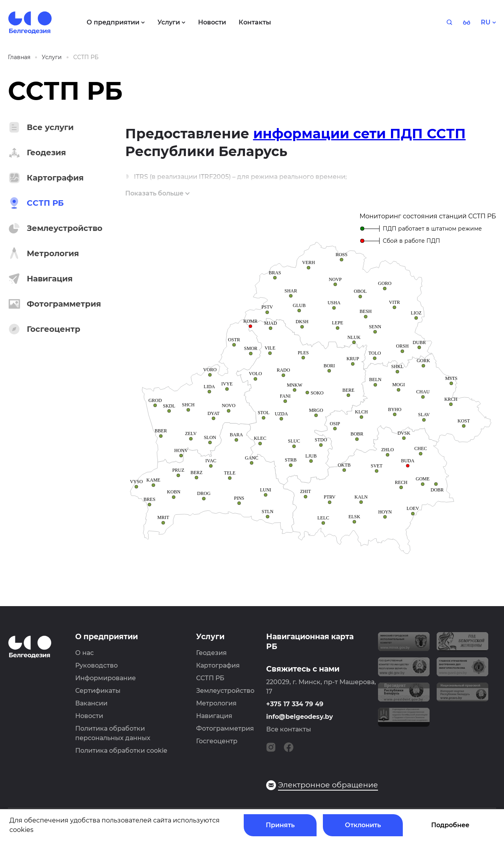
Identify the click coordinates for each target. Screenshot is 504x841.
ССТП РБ (210, 678)
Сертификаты (98, 691)
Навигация (214, 716)
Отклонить (363, 825)
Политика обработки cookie (121, 751)
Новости (89, 716)
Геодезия (211, 653)
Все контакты (289, 729)
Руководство (96, 665)
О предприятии (107, 637)
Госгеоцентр (217, 741)
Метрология (216, 703)
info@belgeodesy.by (300, 717)
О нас (84, 653)
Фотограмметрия (225, 728)
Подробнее (450, 825)
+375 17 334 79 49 (295, 704)
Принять (280, 825)
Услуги (210, 637)
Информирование (106, 678)
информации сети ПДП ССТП (359, 134)
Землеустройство (225, 691)
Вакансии (91, 703)
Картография (218, 665)
